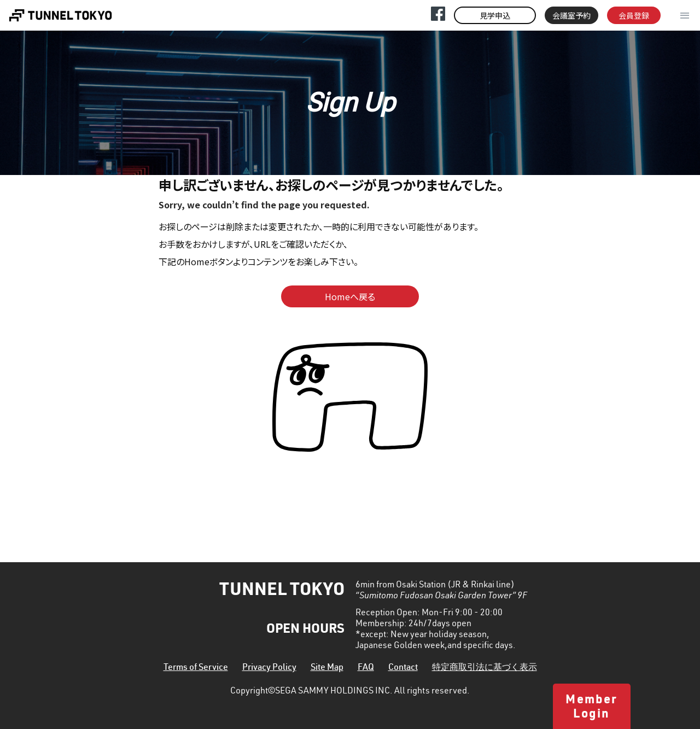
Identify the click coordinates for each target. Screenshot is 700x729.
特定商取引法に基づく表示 (485, 668)
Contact (403, 668)
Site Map (327, 668)
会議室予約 (571, 15)
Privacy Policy (269, 668)
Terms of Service (196, 668)
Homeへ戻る (350, 296)
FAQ (366, 668)
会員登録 (634, 15)
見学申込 (495, 15)
